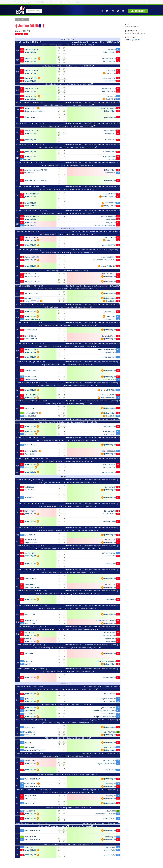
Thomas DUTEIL (30, 108)
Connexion (138, 11)
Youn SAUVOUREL (31, 837)
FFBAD (15, 2)
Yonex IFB (50, 2)
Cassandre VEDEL (31, 339)
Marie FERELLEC (30, 798)
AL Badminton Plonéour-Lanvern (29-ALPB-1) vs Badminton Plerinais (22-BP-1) (68, 774)
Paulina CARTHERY (109, 78)
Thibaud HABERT (31, 540)
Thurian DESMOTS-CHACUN (105, 621)
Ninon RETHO (111, 556)
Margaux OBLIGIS (31, 542)
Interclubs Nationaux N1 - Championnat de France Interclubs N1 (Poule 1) (92, 669)
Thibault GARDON (109, 237)
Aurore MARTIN (30, 225)
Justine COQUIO (30, 52)
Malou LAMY (29, 654)
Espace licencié (39, 2)
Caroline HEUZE (30, 735)
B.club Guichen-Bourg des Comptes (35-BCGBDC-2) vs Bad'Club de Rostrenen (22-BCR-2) (68, 648)
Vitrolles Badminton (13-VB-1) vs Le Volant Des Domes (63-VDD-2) (68, 84)
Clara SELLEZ (111, 240)
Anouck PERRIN (110, 81)
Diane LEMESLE (30, 578)
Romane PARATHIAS (32, 301)
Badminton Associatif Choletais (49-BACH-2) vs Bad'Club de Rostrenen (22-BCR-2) (68, 530)
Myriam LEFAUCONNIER (107, 763)
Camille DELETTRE (109, 245)
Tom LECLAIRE (30, 732)
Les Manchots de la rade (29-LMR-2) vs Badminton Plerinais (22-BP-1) (68, 792)
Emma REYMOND (31, 206)
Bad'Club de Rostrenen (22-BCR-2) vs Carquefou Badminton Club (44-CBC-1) (68, 506)
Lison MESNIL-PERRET (33, 587)
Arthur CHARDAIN (31, 621)
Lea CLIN (28, 664)
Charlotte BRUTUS (109, 91)
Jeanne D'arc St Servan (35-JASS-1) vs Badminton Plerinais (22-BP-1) (68, 723)
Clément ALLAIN (110, 511)
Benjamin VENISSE (109, 553)
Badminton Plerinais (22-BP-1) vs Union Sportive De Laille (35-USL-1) (68, 705)
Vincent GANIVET (30, 784)
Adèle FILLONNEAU (109, 514)
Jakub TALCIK (111, 811)
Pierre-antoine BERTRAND (106, 349)
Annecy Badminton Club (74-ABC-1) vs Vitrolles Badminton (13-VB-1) (68, 165)
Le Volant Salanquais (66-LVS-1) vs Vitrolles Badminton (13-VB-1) (68, 404)
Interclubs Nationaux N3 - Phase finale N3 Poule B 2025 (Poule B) (95, 231)
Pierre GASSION (30, 336)
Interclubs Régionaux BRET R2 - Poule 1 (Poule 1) (101, 720)
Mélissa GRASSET (109, 52)
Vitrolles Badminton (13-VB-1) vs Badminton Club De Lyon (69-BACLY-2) (68, 126)
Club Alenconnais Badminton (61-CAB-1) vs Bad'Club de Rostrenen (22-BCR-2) (68, 572)
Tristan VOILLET (30, 796)
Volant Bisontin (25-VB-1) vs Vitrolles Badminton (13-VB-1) (68, 271)
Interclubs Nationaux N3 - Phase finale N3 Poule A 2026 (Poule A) (95, 42)
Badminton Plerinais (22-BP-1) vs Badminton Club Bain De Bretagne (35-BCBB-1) (68, 689)
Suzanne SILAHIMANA (32, 319)
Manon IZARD (29, 454)
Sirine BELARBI (110, 203)
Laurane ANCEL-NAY (108, 266)
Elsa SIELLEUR (30, 803)
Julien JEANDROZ (110, 194)
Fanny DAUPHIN (110, 770)
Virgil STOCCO (29, 487)
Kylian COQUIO (30, 699)
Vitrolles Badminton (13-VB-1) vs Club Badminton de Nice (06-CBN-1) (68, 66)
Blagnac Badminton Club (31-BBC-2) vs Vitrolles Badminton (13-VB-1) (68, 364)
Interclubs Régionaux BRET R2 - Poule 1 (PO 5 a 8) (101, 686)
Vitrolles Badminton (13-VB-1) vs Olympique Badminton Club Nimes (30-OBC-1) (68, 386)
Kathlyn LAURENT (109, 61)
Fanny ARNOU (30, 535)
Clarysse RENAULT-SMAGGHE (35, 111)
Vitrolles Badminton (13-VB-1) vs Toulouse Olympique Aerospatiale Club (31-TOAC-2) (68, 346)
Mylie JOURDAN (110, 206)
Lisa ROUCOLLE (110, 312)
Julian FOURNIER (110, 732)
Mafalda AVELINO (31, 58)
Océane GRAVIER (109, 152)
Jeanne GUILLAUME (109, 708)
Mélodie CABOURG (109, 58)
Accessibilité (146, 2)
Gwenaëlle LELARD (31, 413)
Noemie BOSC (110, 133)
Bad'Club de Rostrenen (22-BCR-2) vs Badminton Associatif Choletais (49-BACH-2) (68, 629)
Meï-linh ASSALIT (31, 377)
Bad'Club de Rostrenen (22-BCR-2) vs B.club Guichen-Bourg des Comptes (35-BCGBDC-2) (68, 549)
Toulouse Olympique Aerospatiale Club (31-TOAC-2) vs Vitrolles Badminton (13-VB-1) (68, 440)
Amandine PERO (110, 427)
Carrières (78, 2)
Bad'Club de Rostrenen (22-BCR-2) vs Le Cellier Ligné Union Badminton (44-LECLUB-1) (68, 593)
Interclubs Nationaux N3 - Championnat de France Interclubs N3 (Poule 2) (92, 102)
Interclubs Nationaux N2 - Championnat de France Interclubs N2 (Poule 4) (92, 480)
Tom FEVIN (112, 49)
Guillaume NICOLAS (31, 274)
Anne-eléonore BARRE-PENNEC (36, 170)
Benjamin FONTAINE (108, 699)
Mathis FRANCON (109, 131)
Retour (23, 20)
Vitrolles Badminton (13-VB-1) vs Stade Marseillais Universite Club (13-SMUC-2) (68, 147)
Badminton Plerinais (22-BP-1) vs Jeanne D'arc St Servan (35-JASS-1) (68, 844)
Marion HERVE (30, 710)
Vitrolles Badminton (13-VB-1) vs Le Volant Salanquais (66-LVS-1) (68, 307)
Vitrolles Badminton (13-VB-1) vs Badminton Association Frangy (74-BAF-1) (68, 189)
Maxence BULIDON (109, 89)
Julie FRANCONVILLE (32, 276)
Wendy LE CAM (30, 614)
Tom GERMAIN (30, 585)
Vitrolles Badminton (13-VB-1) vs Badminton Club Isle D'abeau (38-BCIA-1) (68, 234)
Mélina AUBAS (30, 117)
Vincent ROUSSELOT (108, 257)
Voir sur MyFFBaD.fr (132, 40)
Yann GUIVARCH (110, 747)
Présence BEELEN (109, 677)
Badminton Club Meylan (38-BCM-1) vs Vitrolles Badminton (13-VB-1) (68, 105)
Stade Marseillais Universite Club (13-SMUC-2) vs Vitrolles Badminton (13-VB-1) (68, 325)
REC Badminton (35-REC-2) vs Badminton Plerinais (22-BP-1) (68, 738)
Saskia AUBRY (29, 639)
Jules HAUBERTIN (109, 761)
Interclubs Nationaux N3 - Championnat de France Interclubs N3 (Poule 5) (92, 286)
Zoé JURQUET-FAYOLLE (33, 293)
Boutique (69, 2)
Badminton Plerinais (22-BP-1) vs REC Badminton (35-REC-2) (68, 808)
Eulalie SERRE (111, 641)
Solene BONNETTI (109, 197)
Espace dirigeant (25, 2)
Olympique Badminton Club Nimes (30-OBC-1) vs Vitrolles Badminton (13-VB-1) (68, 289)
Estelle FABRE (111, 316)
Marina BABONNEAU (32, 779)
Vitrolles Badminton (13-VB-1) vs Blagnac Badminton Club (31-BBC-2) (68, 45)
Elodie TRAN (111, 159)
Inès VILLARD (29, 490)
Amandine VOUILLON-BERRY (35, 750)
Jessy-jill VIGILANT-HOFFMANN (104, 710)
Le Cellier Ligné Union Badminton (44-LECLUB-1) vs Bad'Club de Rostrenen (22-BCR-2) (68, 482)
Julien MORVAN (30, 747)
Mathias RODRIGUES (32, 49)
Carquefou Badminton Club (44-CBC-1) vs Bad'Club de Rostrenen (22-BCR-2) (68, 608)
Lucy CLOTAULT (30, 727)
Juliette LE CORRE (109, 521)
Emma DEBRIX (110, 219)
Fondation (60, 2)
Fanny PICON (111, 223)
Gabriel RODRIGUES (32, 194)
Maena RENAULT (109, 819)
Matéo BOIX (111, 70)
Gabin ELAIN (29, 661)
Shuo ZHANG (111, 301)
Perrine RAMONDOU (108, 352)
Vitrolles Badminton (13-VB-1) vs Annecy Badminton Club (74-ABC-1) (68, 252)
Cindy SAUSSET (30, 445)
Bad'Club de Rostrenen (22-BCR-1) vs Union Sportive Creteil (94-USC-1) (68, 671)
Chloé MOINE (111, 99)
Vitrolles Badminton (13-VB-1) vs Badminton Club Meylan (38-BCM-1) (68, 213)
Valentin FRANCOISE (108, 714)
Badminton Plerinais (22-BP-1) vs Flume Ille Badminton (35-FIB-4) (68, 756)
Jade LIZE (28, 743)
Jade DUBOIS (111, 73)
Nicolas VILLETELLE (32, 761)
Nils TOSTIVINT (110, 487)
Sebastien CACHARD (108, 216)
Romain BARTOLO (109, 336)
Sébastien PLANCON (108, 395)
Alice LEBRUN (29, 498)
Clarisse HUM (29, 173)
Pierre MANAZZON (31, 451)
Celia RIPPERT (29, 159)
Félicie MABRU (110, 96)
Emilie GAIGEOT (110, 694)
